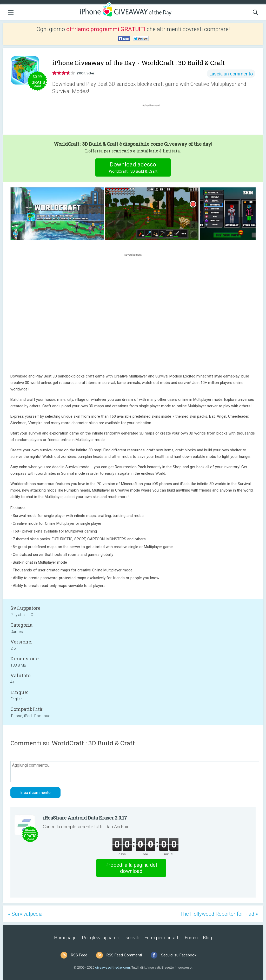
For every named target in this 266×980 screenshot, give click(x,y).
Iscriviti (132, 938)
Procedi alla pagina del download (131, 868)
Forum (191, 938)
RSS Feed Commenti (124, 955)
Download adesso (133, 168)
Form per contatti (162, 938)
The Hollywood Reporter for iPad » (219, 914)
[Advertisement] (154, 120)
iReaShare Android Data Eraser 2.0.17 (85, 818)
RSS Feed (79, 955)
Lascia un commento (231, 74)
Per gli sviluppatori (101, 938)
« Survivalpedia (25, 914)
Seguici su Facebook (179, 955)
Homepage (65, 938)
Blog (207, 938)
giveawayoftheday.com (112, 967)
